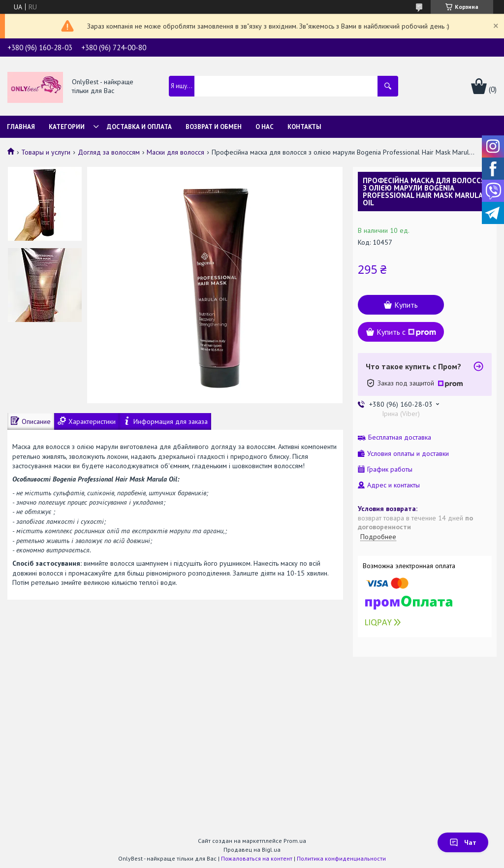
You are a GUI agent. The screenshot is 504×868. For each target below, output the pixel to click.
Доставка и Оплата (139, 127)
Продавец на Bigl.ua (252, 850)
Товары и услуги (46, 152)
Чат (463, 842)
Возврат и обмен (214, 127)
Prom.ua (295, 841)
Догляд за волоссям (109, 152)
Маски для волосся (175, 152)
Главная (21, 127)
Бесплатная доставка (400, 437)
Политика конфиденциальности (341, 858)
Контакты (304, 127)
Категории (67, 127)
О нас (265, 127)
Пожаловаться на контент (257, 858)
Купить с (406, 332)
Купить (406, 305)
